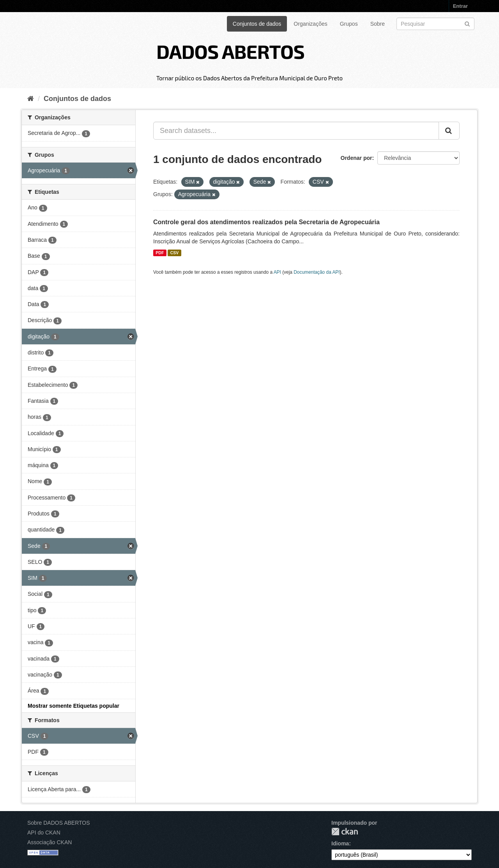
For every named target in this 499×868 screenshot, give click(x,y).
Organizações (310, 24)
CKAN (345, 832)
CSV (175, 253)
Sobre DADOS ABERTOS (59, 823)
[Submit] (467, 23)
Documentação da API (317, 272)
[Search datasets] (435, 24)
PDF (160, 253)
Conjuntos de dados (257, 24)
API (277, 272)
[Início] (31, 99)
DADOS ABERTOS (230, 51)
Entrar (460, 6)
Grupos (349, 24)
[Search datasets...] (296, 131)
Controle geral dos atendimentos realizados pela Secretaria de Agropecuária (266, 222)
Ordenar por (357, 158)
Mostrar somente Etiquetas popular (73, 706)
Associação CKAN (50, 842)
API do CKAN (44, 833)
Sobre (378, 24)
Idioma (340, 843)
